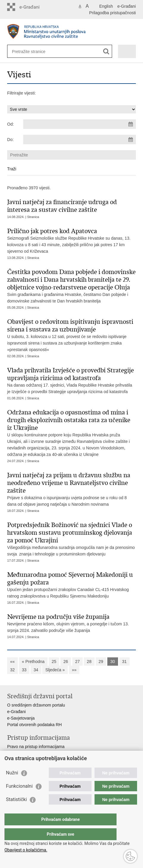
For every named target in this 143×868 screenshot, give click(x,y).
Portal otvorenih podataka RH (34, 725)
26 (66, 662)
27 (78, 662)
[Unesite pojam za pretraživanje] (33, 51)
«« (12, 662)
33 (24, 670)
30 (113, 662)
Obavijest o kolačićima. (26, 850)
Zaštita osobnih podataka (30, 760)
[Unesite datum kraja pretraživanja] (80, 140)
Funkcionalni (19, 798)
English (106, 6)
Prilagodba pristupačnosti (113, 13)
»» (74, 670)
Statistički (16, 811)
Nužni (12, 785)
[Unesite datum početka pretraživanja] (80, 124)
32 (12, 670)
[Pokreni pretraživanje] (106, 51)
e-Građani (127, 6)
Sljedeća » (55, 670)
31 (125, 662)
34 (36, 670)
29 (101, 662)
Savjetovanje (19, 753)
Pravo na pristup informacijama (36, 747)
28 (89, 662)
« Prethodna (33, 662)
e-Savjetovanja (21, 718)
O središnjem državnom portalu (36, 705)
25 (54, 662)
